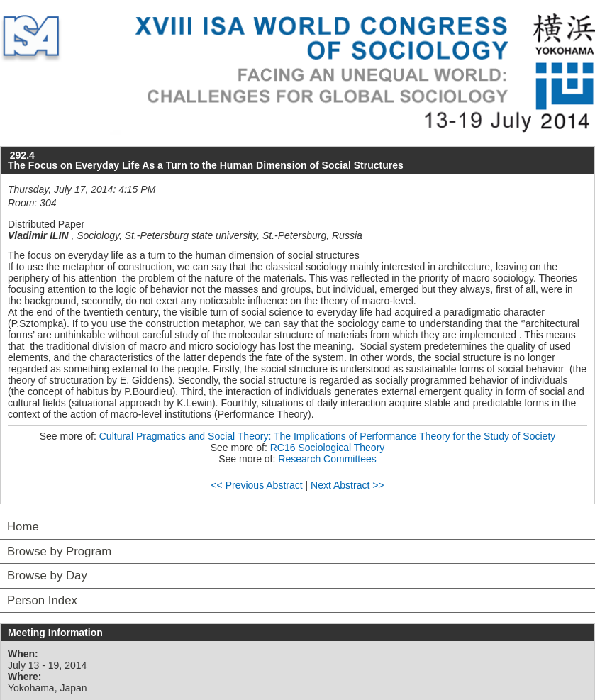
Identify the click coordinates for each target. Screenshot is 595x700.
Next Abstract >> (347, 485)
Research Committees (327, 459)
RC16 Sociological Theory (328, 448)
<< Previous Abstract (256, 485)
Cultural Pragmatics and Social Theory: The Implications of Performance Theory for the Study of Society (328, 436)
